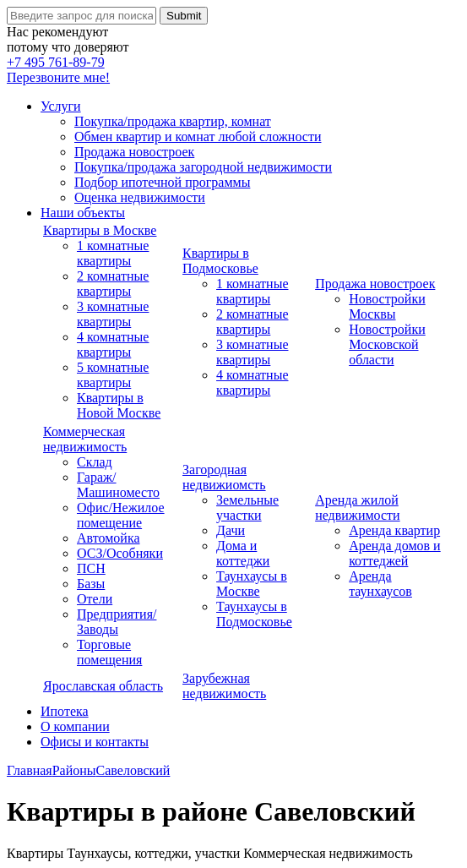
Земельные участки (247, 508)
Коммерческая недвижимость (85, 439)
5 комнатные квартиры (113, 375)
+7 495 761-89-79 (56, 62)
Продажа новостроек (134, 152)
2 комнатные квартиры (113, 284)
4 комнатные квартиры (113, 344)
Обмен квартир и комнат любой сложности (198, 136)
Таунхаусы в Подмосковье (254, 614)
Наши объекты (83, 213)
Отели (95, 599)
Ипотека (65, 711)
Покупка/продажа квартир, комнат (173, 121)
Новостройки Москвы (387, 306)
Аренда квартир (394, 530)
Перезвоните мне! (58, 77)
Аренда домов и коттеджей (395, 553)
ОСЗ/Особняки (120, 553)
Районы (74, 770)
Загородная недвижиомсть (224, 477)
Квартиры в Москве (100, 230)
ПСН (91, 568)
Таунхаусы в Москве (252, 584)
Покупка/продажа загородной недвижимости (203, 167)
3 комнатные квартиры (113, 314)
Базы (91, 584)
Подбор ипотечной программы (162, 182)
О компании (75, 726)
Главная (30, 770)
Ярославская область (103, 686)
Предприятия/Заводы (117, 622)
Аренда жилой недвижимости (358, 508)
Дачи (231, 530)
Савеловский (133, 770)
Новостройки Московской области (387, 344)
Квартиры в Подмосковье (220, 261)
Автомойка (109, 538)
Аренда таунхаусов (380, 584)
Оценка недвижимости (140, 197)
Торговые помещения (109, 652)
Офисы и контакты (95, 742)
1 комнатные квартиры (113, 253)
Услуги (61, 106)
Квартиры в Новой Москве (119, 405)
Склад (95, 462)
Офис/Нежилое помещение (121, 515)
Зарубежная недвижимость (224, 686)
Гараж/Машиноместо (118, 485)
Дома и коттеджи (243, 553)
